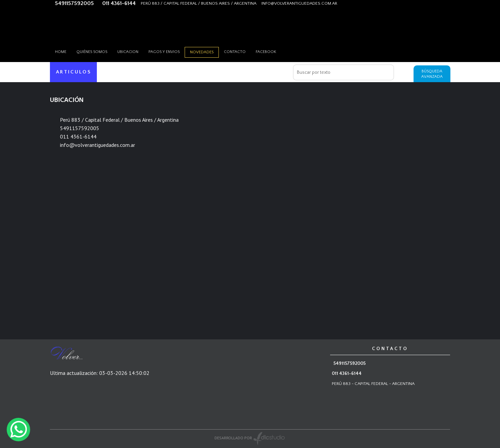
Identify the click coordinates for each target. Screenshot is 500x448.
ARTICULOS (74, 72)
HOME (61, 52)
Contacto (235, 52)
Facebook (266, 52)
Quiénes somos (92, 52)
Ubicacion (128, 52)
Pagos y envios (164, 52)
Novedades (202, 52)
